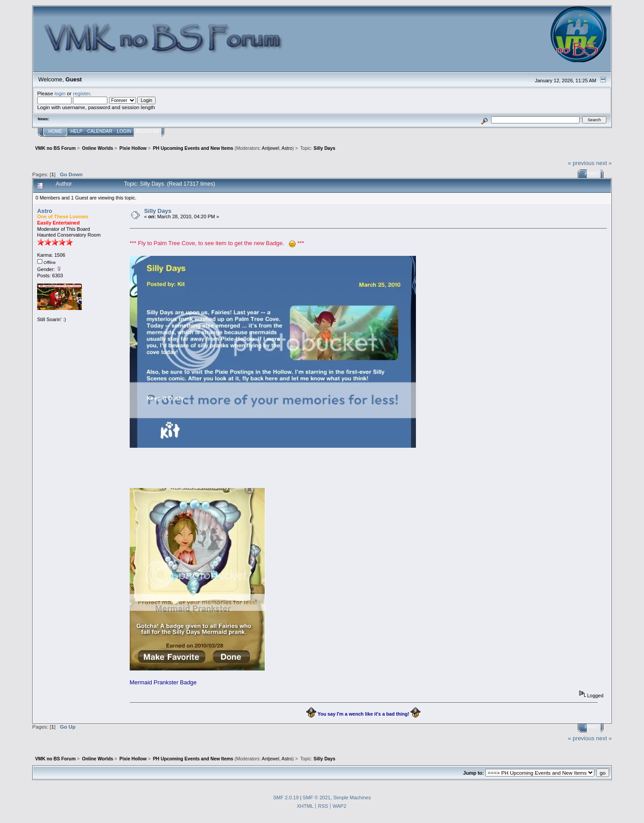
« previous (581, 163)
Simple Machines (352, 798)
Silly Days (158, 211)
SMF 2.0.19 (286, 798)
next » (604, 163)
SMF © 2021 (317, 798)
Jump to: (474, 773)
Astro (287, 148)
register (81, 93)
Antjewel (270, 148)
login (60, 93)
